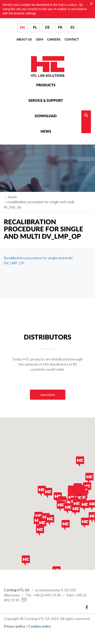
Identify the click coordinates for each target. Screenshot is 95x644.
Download (46, 116)
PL (35, 28)
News (46, 132)
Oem (40, 39)
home (12, 197)
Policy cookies (68, 5)
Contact (72, 39)
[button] (38, 522)
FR (60, 28)
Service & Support (46, 101)
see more (48, 395)
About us (24, 39)
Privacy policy (14, 626)
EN (22, 28)
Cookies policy (40, 626)
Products (46, 85)
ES (72, 28)
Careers (54, 39)
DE (48, 28)
